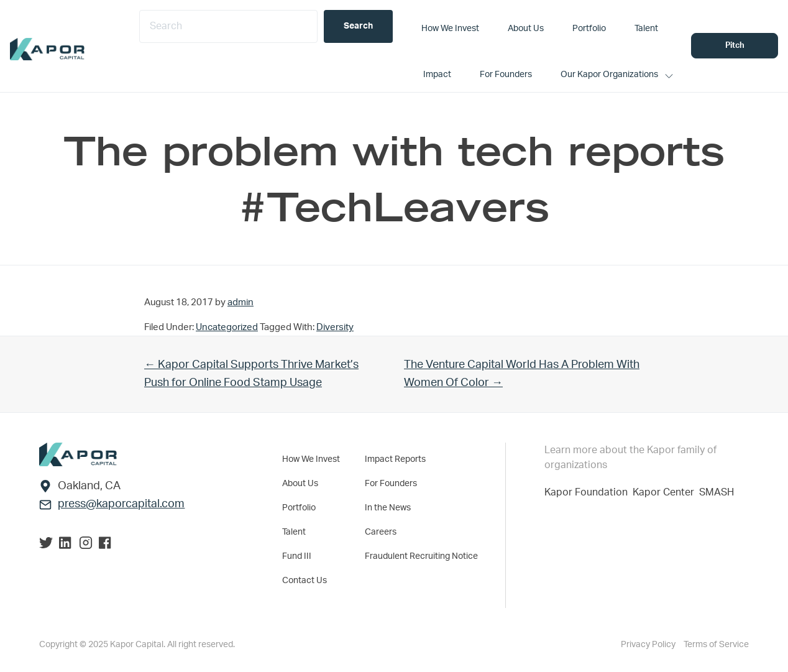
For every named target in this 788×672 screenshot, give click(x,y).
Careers (381, 532)
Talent (294, 532)
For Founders (391, 484)
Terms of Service (716, 645)
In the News (388, 508)
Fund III (297, 556)
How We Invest (311, 459)
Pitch (735, 46)
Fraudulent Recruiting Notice (421, 556)
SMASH (717, 492)
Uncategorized (227, 327)
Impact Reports (395, 459)
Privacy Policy (649, 645)
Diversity (335, 327)
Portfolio (299, 508)
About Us (300, 484)
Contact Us (305, 581)
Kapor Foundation (589, 492)
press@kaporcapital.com (121, 504)
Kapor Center (666, 492)
